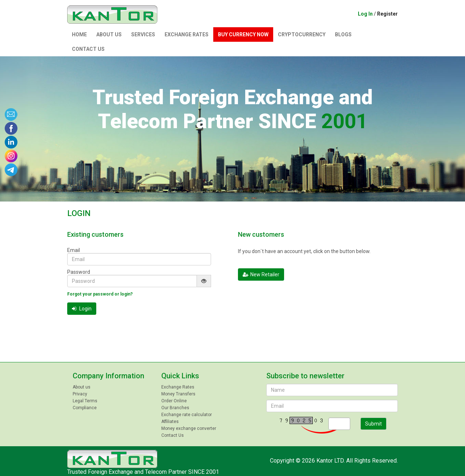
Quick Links (180, 376)
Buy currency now (243, 34)
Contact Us (88, 49)
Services (143, 34)
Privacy (80, 394)
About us (109, 34)
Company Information (108, 376)
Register (387, 14)
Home (79, 34)
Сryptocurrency (302, 34)
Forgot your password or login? (100, 294)
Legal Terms (85, 401)
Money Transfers (178, 394)
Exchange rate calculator (187, 415)
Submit (373, 424)
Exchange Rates (187, 34)
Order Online (174, 401)
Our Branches (175, 408)
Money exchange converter (189, 428)
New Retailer (261, 274)
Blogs (343, 34)
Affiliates (170, 422)
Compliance (85, 408)
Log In (365, 14)
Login (82, 309)
